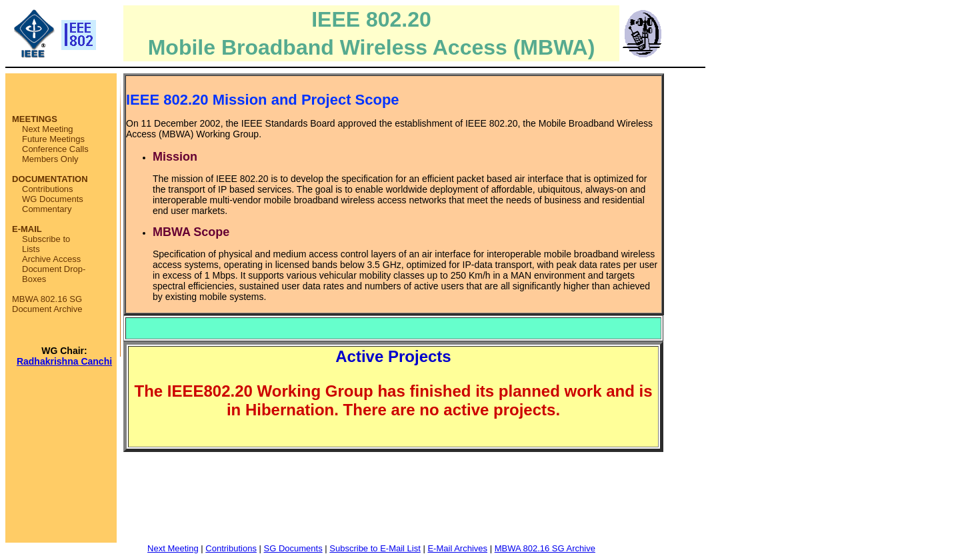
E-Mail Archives (457, 548)
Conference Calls (55, 149)
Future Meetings (53, 139)
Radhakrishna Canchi (64, 361)
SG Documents (293, 548)
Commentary (47, 209)
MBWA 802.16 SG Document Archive (47, 304)
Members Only (50, 159)
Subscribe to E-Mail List (375, 548)
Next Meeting (48, 129)
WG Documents (53, 199)
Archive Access (51, 259)
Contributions (48, 189)
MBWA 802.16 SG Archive (545, 548)
